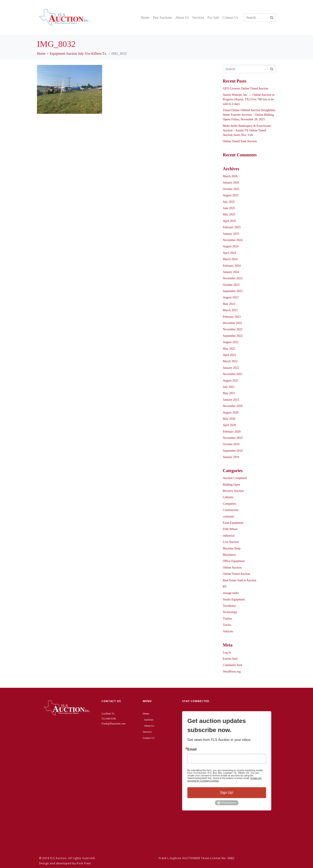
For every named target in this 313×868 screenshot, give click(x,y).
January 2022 (231, 368)
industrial (229, 536)
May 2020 (229, 419)
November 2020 (233, 406)
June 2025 (229, 208)
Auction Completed (235, 478)
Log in (227, 652)
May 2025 (229, 214)
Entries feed (230, 659)
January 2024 (231, 272)
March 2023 (230, 310)
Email (192, 749)
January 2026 (231, 183)
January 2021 (231, 400)
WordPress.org (232, 672)
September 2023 (233, 291)
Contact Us (230, 17)
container (228, 517)
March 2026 (230, 176)
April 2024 (229, 253)
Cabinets (228, 497)
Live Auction (231, 542)
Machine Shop (232, 548)
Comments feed (232, 665)
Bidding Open (231, 485)
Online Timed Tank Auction (240, 141)
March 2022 (230, 361)
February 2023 (232, 317)
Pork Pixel (84, 863)
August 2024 (231, 246)
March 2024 (230, 259)
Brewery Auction (233, 491)
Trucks (227, 625)
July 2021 (229, 387)
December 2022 (232, 323)
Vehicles (228, 631)
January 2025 (231, 234)
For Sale (213, 17)
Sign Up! (227, 793)
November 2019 (233, 438)
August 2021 (231, 381)
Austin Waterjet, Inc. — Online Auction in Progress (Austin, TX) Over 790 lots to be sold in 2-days (249, 99)
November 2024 (233, 240)
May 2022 (229, 349)
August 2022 (231, 342)
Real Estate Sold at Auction (240, 580)
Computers (229, 504)
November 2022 (233, 329)
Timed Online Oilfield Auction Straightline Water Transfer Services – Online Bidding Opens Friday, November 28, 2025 (249, 115)
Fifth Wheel (230, 529)
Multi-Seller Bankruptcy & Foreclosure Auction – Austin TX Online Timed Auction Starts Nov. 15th (247, 130)
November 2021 (233, 374)
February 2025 (232, 227)
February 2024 (232, 266)
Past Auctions (162, 17)
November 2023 (233, 278)
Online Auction (232, 568)
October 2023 (231, 285)
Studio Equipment (234, 599)
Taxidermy (229, 606)
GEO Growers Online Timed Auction (246, 88)
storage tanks (231, 593)
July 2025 (229, 202)
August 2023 (231, 297)
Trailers (227, 619)
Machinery (229, 555)
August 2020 (231, 413)
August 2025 (231, 195)
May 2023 (229, 304)
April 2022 (229, 355)
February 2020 (232, 432)
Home (145, 17)
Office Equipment (234, 561)
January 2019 (231, 457)
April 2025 (229, 221)
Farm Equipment (233, 523)
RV (225, 587)
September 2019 (233, 451)
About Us (182, 17)
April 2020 (229, 425)
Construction (231, 510)
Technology (230, 612)
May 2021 (229, 393)
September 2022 (233, 336)
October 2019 (231, 444)
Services (198, 17)
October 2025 (231, 189)
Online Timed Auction (236, 574)
